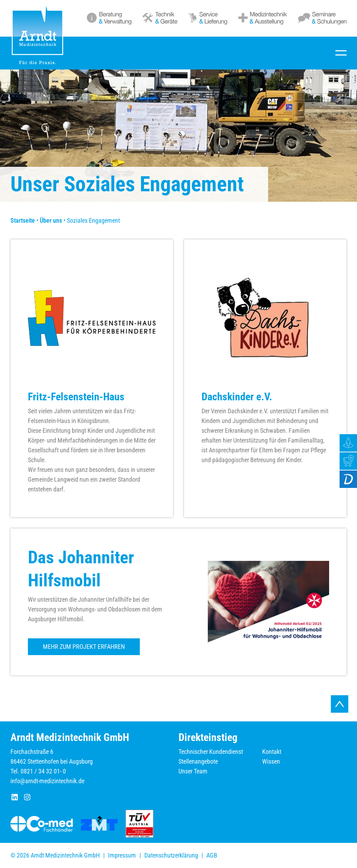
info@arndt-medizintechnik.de (47, 781)
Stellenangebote (198, 761)
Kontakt (272, 752)
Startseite (23, 220)
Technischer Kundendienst (211, 752)
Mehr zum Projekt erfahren (84, 647)
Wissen (271, 761)
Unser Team (193, 771)
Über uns (51, 220)
